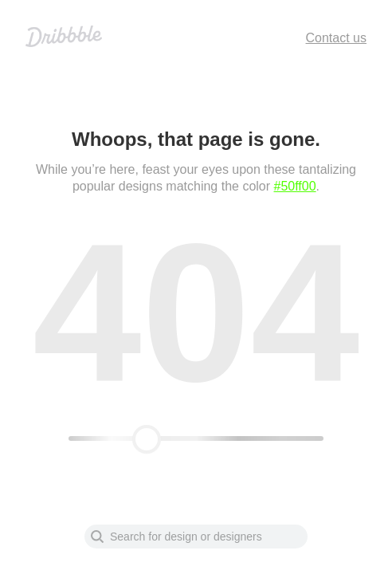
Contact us (336, 38)
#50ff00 (295, 186)
